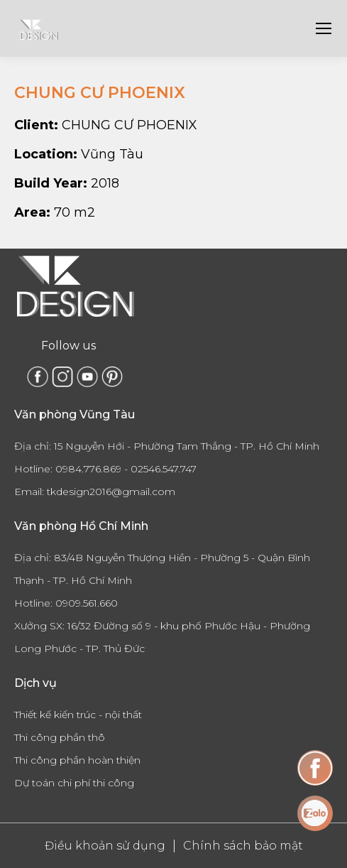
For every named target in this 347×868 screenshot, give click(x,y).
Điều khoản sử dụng (105, 846)
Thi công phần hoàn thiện (77, 760)
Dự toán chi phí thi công (74, 783)
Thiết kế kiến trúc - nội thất (78, 715)
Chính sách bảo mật (243, 846)
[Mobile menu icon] (324, 28)
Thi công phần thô (60, 737)
